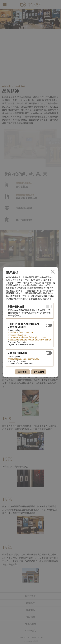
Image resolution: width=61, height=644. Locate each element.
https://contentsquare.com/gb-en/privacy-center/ (29, 340)
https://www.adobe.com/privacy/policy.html (27, 337)
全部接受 (22, 372)
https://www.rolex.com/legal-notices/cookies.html (20, 334)
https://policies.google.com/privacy (23, 359)
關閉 (53, 272)
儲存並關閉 (39, 372)
